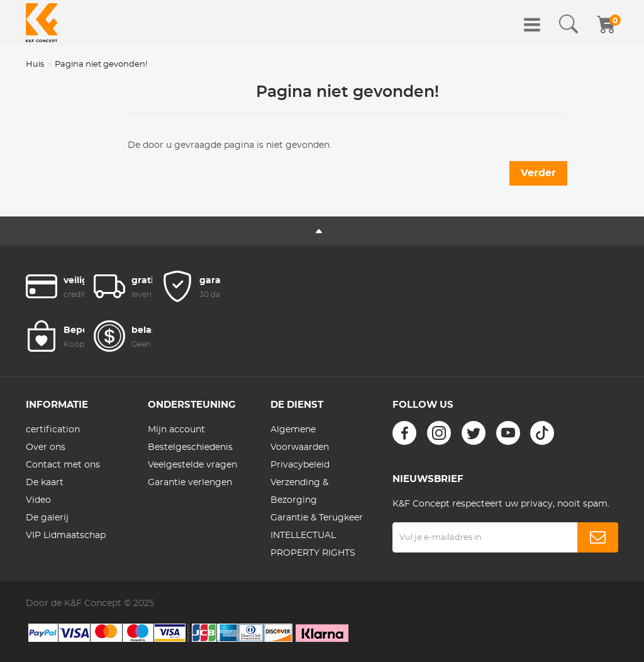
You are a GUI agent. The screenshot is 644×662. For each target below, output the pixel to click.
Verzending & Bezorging (299, 491)
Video (38, 500)
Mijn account (176, 430)
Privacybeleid (300, 465)
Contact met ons (63, 465)
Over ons (46, 447)
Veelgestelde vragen (192, 465)
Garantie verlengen (190, 483)
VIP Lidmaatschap (66, 536)
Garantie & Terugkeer (317, 518)
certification (53, 430)
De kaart (45, 483)
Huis (35, 65)
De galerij (47, 518)
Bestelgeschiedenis (190, 447)
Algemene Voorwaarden (300, 439)
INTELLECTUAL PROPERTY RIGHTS (313, 544)
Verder (538, 173)
